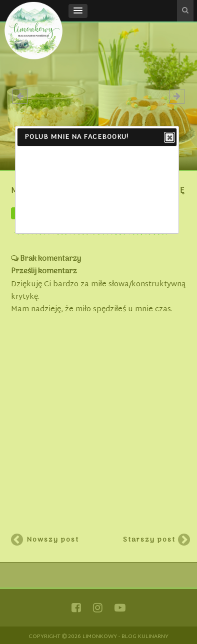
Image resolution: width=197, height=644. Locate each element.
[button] (78, 11)
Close (169, 138)
